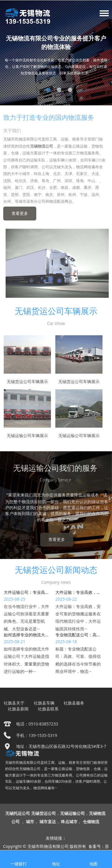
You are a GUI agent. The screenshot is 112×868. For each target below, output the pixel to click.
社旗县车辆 (43, 703)
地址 (56, 864)
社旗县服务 (73, 703)
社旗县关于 (13, 703)
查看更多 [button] (18, 213)
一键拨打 (19, 864)
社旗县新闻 (17, 709)
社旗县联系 (47, 709)
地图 (93, 864)
